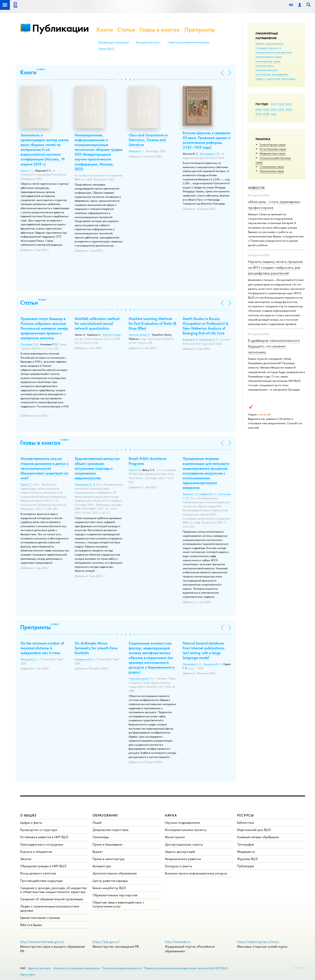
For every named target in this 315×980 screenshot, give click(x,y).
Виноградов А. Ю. (210, 154)
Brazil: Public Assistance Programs (148, 461)
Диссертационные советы (184, 844)
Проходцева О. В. (85, 485)
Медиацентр (246, 852)
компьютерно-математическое (266, 68)
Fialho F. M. (135, 470)
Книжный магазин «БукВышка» (258, 837)
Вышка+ (98, 852)
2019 (259, 114)
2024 (259, 109)
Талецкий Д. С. (29, 659)
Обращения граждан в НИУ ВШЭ (43, 866)
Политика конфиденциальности (122, 968)
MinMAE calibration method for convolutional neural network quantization (97, 323)
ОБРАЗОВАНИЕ (105, 815)
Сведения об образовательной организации (52, 899)
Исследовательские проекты (186, 830)
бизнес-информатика (269, 43)
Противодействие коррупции (41, 881)
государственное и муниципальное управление (274, 50)
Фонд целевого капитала (38, 873)
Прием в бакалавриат (108, 844)
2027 (274, 104)
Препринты (200, 30)
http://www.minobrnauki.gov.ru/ (42, 942)
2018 (266, 114)
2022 (274, 109)
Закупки (26, 859)
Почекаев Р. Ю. (30, 344)
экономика (288, 79)
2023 (266, 109)
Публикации (60, 28)
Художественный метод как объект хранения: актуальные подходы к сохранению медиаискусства (97, 468)
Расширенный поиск (148, 42)
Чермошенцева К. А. (141, 679)
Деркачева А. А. (192, 664)
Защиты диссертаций (180, 852)
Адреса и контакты (39, 968)
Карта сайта (27, 974)
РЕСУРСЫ (245, 815)
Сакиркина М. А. (212, 664)
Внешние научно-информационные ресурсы (196, 873)
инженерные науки (268, 61)
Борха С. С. (27, 171)
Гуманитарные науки (273, 144)
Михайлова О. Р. (209, 340)
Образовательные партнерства (115, 895)
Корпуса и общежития (36, 852)
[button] (117, 80)
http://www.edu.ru (178, 942)
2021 (281, 109)
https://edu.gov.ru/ (106, 942)
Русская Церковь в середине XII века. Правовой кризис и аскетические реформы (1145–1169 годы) (206, 140)
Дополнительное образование (115, 873)
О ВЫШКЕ (28, 815)
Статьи (126, 30)
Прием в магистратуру (109, 859)
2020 (289, 109)
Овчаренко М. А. (84, 659)
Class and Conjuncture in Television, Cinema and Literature (148, 140)
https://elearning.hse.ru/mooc (258, 942)
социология (272, 79)
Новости (256, 188)
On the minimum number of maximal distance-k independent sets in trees (42, 648)
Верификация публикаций (114, 42)
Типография (246, 844)
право (260, 79)
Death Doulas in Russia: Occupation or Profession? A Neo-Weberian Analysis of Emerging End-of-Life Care (205, 326)
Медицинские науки (273, 153)
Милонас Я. (135, 151)
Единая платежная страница (40, 918)
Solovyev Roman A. (139, 335)
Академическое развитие (183, 859)
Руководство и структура (38, 830)
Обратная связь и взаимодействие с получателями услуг (118, 904)
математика (263, 74)
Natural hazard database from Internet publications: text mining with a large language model (204, 650)
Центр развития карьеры (110, 881)
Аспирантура (102, 866)
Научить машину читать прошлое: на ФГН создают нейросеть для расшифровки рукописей (276, 267)
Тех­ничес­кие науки (272, 171)
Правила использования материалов (188, 42)
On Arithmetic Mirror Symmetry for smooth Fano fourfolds (96, 648)
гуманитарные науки (269, 57)
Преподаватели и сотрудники (42, 844)
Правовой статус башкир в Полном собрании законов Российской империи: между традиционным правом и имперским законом (44, 328)
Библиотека (246, 823)
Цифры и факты (31, 823)
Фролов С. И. (190, 494)
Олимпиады (101, 837)
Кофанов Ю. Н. (208, 494)
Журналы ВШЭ (247, 859)
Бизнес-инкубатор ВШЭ (109, 888)
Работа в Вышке (31, 925)
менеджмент (280, 74)
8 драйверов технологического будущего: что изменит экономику (274, 346)
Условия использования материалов (76, 968)
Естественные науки (273, 149)
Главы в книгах (160, 30)
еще (274, 114)
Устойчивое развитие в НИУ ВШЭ (44, 837)
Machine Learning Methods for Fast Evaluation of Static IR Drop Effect (152, 323)
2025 (288, 104)
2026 (281, 104)
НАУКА (171, 815)
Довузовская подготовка (110, 830)
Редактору (300, 967)
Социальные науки (272, 167)
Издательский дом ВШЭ (254, 830)
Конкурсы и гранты (178, 866)
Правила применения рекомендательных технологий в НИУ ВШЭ (186, 968)
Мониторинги (175, 837)
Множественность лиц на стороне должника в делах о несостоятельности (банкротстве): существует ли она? (45, 468)
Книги (105, 30)
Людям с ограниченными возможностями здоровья (50, 908)
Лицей (97, 823)
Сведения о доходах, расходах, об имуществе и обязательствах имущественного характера (53, 890)
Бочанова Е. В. (190, 340)
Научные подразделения (182, 823)
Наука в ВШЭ (106, 49)
